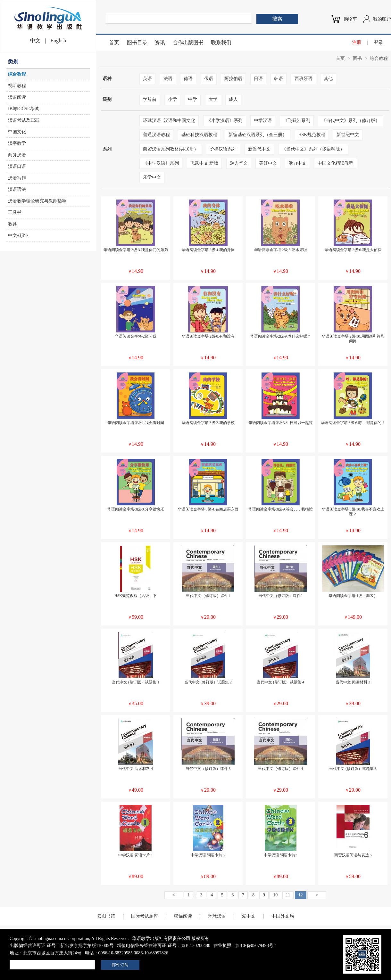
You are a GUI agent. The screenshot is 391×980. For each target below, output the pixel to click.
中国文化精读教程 (336, 163)
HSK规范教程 (312, 135)
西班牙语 (304, 79)
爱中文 (249, 916)
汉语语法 (17, 189)
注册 (357, 42)
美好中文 (268, 163)
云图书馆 (106, 916)
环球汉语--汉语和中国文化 (169, 121)
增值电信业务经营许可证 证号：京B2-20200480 (164, 946)
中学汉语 (263, 121)
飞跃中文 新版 (204, 163)
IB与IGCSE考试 (23, 109)
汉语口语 (17, 166)
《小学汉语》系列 (225, 121)
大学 (213, 99)
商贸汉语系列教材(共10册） (171, 149)
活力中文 (297, 163)
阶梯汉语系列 (223, 149)
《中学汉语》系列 (161, 163)
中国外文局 (283, 916)
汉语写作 (17, 178)
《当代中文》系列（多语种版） (313, 149)
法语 (168, 79)
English (58, 41)
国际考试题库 (145, 916)
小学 (172, 99)
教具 (12, 224)
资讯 (160, 42)
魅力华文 (239, 163)
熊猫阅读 (183, 916)
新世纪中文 (348, 135)
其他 (328, 79)
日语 (258, 79)
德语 (188, 79)
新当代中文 (259, 149)
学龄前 (150, 99)
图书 (357, 58)
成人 (233, 99)
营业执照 (222, 946)
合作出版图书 (188, 42)
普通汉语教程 (156, 135)
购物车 (350, 19)
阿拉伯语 (233, 79)
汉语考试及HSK (24, 120)
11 (288, 895)
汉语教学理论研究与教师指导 (37, 201)
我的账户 (382, 19)
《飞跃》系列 (297, 121)
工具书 (15, 212)
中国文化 (17, 132)
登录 (379, 42)
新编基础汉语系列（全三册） (258, 135)
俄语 (209, 79)
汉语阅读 (17, 97)
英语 (147, 79)
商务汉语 (17, 155)
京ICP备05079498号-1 (256, 946)
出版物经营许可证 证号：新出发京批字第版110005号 (62, 946)
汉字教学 (17, 143)
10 (275, 895)
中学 (193, 99)
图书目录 (137, 42)
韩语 (279, 79)
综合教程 (17, 74)
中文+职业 (18, 236)
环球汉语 (217, 916)
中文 (35, 41)
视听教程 (17, 86)
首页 (114, 42)
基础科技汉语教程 (199, 135)
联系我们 (221, 42)
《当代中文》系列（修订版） (351, 121)
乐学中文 (152, 177)
